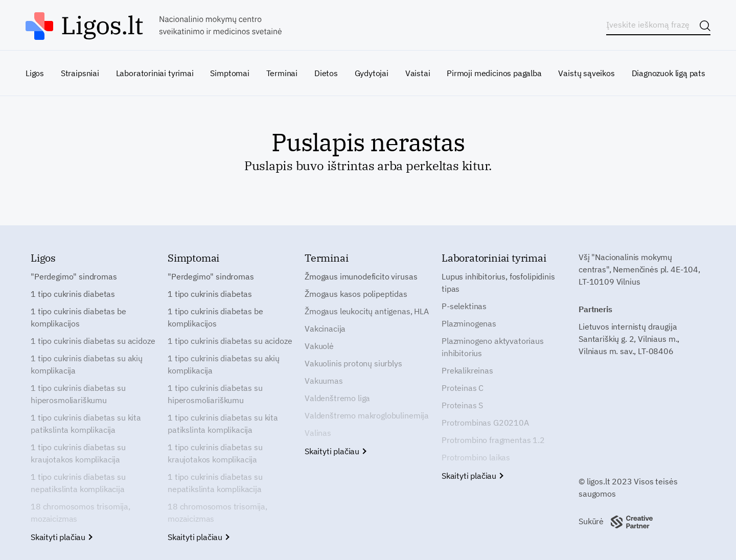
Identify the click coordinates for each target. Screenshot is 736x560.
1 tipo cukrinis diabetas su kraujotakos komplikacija (78, 453)
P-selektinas (464, 306)
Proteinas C (463, 388)
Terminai (282, 73)
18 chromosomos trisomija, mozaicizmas (80, 512)
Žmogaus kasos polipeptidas (356, 294)
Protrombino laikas (476, 457)
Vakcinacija (325, 329)
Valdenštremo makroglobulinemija (367, 415)
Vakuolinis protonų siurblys (353, 363)
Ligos (35, 73)
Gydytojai (372, 73)
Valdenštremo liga (337, 398)
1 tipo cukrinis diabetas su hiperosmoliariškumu (78, 394)
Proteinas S (462, 405)
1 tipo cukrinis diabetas (73, 294)
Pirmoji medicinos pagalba (494, 73)
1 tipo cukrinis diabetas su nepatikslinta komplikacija (78, 483)
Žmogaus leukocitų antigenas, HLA (367, 311)
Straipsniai (80, 73)
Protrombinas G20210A (485, 423)
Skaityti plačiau (61, 537)
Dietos (326, 73)
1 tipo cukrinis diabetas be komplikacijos (78, 317)
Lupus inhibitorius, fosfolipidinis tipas (498, 283)
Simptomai (229, 73)
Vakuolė (319, 346)
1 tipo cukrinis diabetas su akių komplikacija (87, 364)
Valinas (318, 433)
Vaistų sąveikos (586, 73)
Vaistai (418, 73)
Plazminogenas (469, 323)
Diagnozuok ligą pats (669, 73)
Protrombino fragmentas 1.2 (493, 440)
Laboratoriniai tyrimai (155, 73)
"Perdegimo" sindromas (74, 276)
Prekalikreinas (467, 370)
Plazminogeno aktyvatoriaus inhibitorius (493, 347)
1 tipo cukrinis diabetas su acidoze (93, 341)
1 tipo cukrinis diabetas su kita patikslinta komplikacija (86, 424)
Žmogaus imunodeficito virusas (361, 276)
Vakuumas (324, 381)
